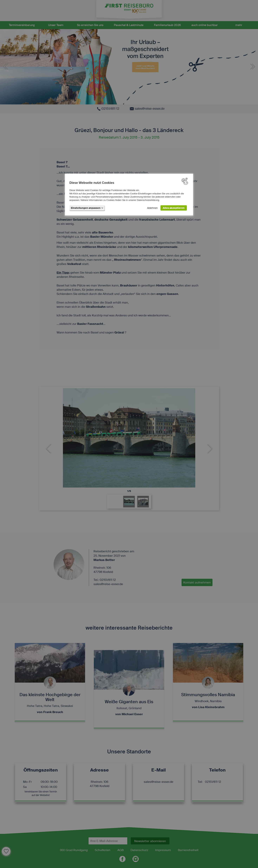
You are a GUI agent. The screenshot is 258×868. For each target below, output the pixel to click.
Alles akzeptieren (174, 208)
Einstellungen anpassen (87, 208)
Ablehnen (152, 208)
